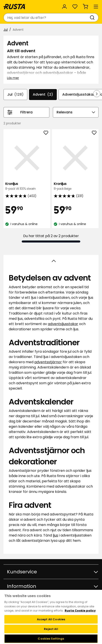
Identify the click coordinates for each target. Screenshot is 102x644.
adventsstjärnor (48, 362)
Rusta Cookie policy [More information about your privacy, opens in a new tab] (80, 611)
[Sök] (93, 18)
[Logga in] (64, 7)
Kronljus (27, 186)
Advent (43, 95)
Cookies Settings (51, 639)
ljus (55, 535)
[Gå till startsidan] (15, 7)
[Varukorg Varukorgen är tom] (85, 7)
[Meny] (96, 7)
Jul (6, 30)
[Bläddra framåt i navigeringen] (97, 94)
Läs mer (13, 78)
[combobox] (47, 18)
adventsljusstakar (63, 324)
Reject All (51, 629)
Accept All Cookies (51, 619)
